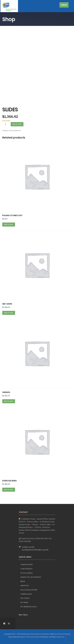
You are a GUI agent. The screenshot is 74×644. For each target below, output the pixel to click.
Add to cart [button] (9, 224)
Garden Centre (27, 565)
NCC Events (25, 598)
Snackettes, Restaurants (31, 577)
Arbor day (25, 586)
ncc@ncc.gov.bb (28, 547)
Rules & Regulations (29, 590)
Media (23, 581)
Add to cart (17, 124)
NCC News (24, 602)
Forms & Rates (26, 594)
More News (23, 615)
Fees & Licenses (27, 573)
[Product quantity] (6, 124)
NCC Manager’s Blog (29, 607)
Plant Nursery (27, 569)
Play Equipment (15, 130)
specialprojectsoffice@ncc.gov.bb (35, 550)
